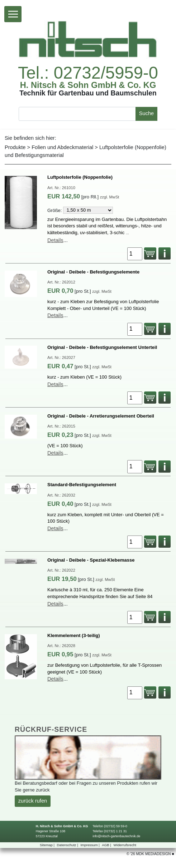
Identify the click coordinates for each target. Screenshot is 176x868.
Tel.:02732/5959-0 (88, 73)
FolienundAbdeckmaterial (62, 147)
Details (55, 240)
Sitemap (48, 845)
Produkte (15, 147)
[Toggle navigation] (13, 14)
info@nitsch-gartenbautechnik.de (116, 836)
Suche (146, 113)
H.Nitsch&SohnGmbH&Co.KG (88, 85)
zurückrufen (33, 801)
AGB (107, 845)
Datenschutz (68, 845)
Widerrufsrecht (125, 845)
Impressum (90, 845)
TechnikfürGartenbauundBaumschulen (88, 93)
